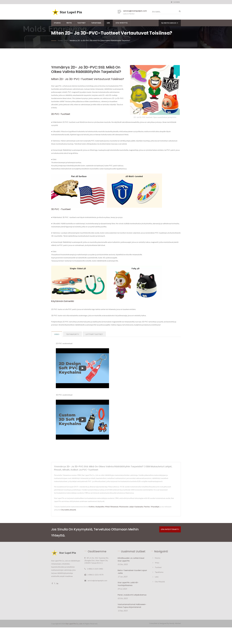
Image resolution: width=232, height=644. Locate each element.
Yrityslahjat (155, 507)
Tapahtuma (96, 23)
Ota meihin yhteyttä (68, 510)
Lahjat (131, 507)
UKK (108, 23)
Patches (147, 507)
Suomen (177, 2)
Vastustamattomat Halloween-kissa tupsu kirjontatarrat (132, 606)
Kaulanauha (139, 507)
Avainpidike (100, 507)
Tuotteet (81, 23)
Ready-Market (175, 623)
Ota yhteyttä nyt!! (170, 529)
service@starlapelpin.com (135, 11)
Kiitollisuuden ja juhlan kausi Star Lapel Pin (131, 559)
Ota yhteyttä (122, 23)
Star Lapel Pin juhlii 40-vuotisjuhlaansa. (128, 584)
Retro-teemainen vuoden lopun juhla (132, 572)
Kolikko (92, 507)
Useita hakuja (170, 23)
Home (60, 40)
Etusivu (57, 23)
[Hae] (179, 11)
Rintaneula (114, 507)
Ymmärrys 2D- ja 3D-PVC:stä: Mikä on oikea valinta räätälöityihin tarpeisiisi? (100, 40)
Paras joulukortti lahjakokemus (132, 595)
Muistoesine (124, 507)
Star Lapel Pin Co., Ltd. (74, 624)
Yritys (69, 23)
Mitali (107, 507)
